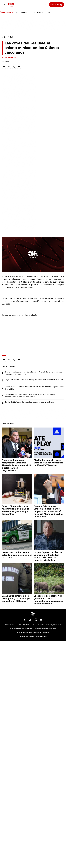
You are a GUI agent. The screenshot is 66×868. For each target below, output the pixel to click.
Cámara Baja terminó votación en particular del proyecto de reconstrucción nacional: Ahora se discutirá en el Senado (33, 396)
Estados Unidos (38, 12)
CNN (7, 61)
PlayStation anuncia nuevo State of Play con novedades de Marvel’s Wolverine (34, 380)
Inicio (4, 37)
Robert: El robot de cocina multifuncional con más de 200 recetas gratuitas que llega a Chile (34, 388)
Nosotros (26, 625)
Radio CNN (56, 5)
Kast (49, 12)
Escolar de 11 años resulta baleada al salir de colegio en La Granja (29, 402)
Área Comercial (10, 625)
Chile (16, 12)
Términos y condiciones (53, 625)
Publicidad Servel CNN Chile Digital (21, 629)
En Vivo (19, 625)
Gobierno (25, 12)
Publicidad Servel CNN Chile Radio (45, 629)
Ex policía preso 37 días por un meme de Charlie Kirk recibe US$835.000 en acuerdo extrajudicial (48, 556)
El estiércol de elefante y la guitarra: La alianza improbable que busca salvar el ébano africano (49, 600)
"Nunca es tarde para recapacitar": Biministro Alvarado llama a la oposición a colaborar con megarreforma (33, 373)
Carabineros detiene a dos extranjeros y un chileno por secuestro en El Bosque (16, 598)
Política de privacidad (37, 625)
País (12, 37)
